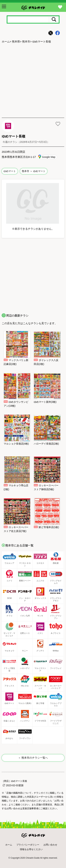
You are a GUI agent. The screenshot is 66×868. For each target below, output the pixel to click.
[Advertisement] (33, 81)
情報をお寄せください (31, 849)
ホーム (6, 41)
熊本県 (16, 41)
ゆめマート (10, 171)
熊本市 (26, 41)
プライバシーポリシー (28, 845)
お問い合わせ (50, 845)
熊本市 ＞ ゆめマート (34, 171)
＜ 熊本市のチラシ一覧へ (33, 758)
